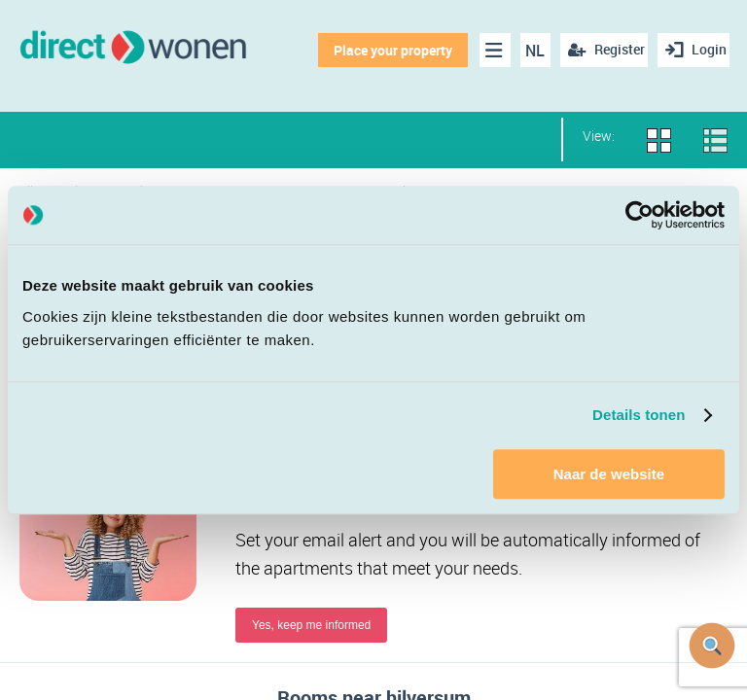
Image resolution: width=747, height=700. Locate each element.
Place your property (383, 50)
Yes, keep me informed (311, 629)
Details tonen (639, 415)
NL (526, 51)
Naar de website (609, 474)
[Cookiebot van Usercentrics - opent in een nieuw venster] (640, 215)
